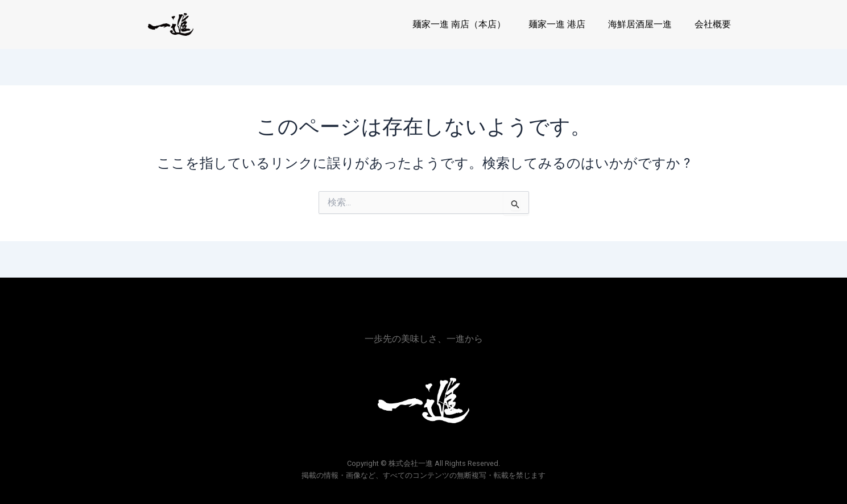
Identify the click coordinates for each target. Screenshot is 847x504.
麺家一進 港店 (557, 24)
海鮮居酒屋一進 (640, 24)
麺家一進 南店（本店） (459, 24)
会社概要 (713, 24)
